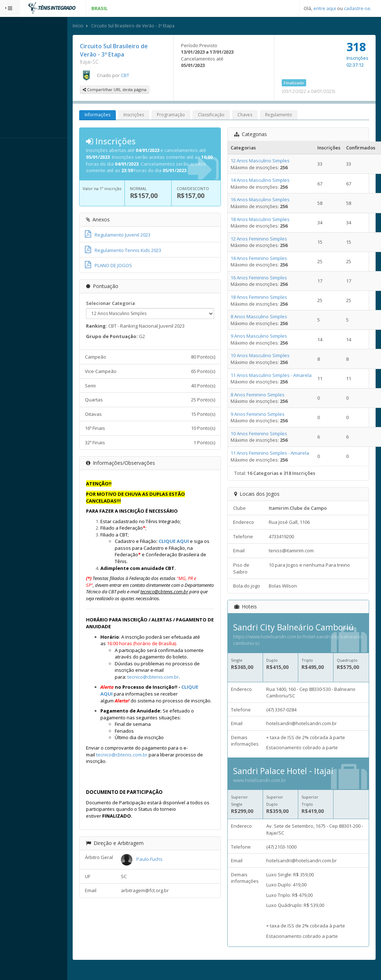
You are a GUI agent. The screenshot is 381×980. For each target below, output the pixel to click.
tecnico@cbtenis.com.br (173, 698)
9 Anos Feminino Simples (267, 415)
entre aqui (325, 8)
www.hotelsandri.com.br (269, 788)
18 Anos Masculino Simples (270, 220)
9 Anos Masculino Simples (269, 337)
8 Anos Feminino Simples (267, 395)
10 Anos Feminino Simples (269, 434)
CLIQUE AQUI (194, 549)
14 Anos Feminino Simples (269, 259)
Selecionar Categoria (131, 311)
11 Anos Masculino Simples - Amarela (281, 376)
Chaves (265, 116)
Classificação (231, 116)
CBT (145, 76)
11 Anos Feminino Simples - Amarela (280, 454)
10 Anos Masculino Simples (270, 356)
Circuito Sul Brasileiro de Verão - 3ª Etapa (153, 26)
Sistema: (13, 147)
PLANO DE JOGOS (129, 273)
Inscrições (154, 116)
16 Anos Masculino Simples (270, 201)
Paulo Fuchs (167, 886)
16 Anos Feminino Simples (269, 278)
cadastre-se (357, 8)
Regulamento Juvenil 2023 (138, 242)
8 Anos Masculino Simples (269, 317)
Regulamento (299, 116)
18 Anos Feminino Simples (269, 298)
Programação (191, 116)
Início (98, 26)
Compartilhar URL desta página (135, 91)
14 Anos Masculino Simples (270, 181)
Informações (118, 116)
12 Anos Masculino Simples (270, 161)
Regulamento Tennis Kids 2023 (143, 257)
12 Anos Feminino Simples (269, 239)
